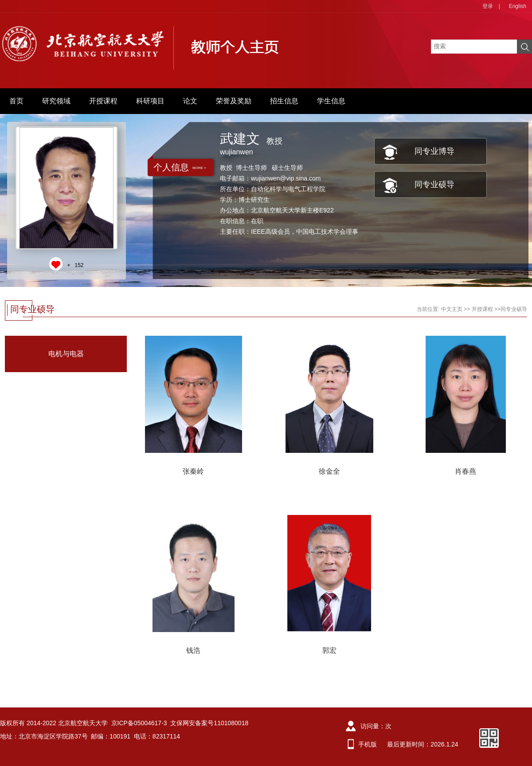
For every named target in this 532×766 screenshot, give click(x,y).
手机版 (368, 744)
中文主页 (452, 309)
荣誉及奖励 (234, 101)
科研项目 (150, 101)
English (518, 6)
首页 (16, 101)
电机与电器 (66, 354)
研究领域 (56, 101)
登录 (488, 6)
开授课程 (103, 101)
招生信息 (284, 101)
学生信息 (331, 101)
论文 (190, 101)
